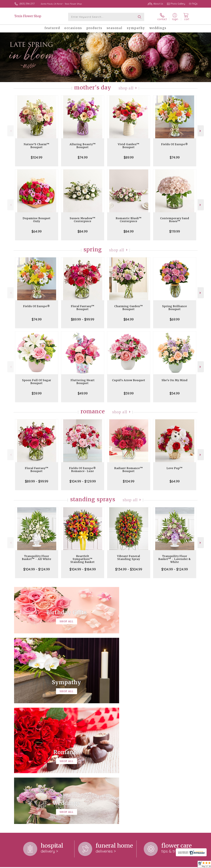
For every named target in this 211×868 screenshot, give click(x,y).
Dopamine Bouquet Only (37, 220)
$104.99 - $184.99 (83, 569)
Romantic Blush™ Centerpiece (129, 220)
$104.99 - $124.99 (37, 569)
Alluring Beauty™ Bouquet (83, 146)
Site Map (190, 865)
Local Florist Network (172, 865)
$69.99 (175, 319)
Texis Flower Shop (28, 16)
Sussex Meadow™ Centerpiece (83, 220)
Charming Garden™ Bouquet (129, 308)
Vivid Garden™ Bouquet (129, 146)
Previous (10, 131)
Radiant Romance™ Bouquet (129, 470)
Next (201, 131)
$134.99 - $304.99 (129, 569)
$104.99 (37, 157)
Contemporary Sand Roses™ (175, 220)
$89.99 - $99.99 (83, 319)
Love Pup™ (175, 468)
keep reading (122, 758)
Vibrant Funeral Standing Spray (129, 558)
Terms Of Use (133, 865)
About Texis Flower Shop (29, 752)
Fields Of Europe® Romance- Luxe (83, 470)
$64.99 (37, 231)
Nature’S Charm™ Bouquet (37, 146)
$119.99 (175, 231)
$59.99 (37, 393)
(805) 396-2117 (27, 4)
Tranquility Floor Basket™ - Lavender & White (175, 559)
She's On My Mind (175, 380)
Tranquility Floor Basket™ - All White (37, 558)
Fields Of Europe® (175, 144)
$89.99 (129, 157)
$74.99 (83, 157)
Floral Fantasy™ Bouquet (83, 308)
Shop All (126, 88)
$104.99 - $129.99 (83, 481)
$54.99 (175, 393)
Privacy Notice (151, 865)
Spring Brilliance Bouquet (175, 308)
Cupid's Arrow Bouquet (129, 380)
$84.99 (83, 231)
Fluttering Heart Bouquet (83, 382)
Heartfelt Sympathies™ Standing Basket (83, 559)
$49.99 (83, 393)
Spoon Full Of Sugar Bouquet (37, 382)
